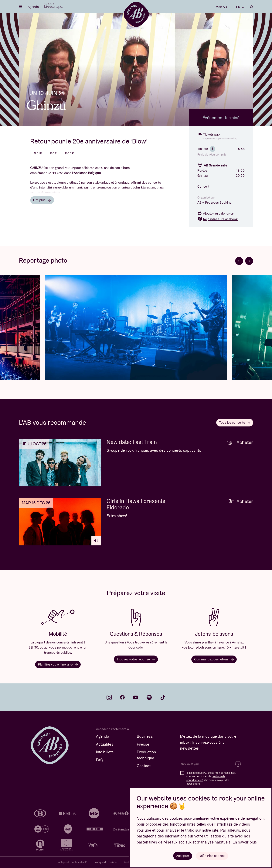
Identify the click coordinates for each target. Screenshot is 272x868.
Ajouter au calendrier (215, 213)
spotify (149, 697)
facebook (122, 697)
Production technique (146, 755)
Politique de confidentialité (72, 862)
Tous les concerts (235, 422)
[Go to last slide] (239, 261)
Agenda (33, 7)
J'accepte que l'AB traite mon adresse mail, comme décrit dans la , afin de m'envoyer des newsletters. (211, 778)
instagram (109, 697)
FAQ (100, 760)
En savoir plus (245, 842)
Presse (143, 744)
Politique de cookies (105, 862)
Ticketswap (209, 134)
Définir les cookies (212, 856)
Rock (70, 153)
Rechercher (252, 7)
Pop (54, 153)
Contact (144, 766)
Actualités (105, 744)
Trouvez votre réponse (136, 659)
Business (145, 736)
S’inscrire (238, 764)
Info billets (105, 752)
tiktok (163, 697)
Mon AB (221, 7)
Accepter (183, 856)
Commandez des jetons (214, 659)
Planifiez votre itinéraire (58, 664)
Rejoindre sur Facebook (218, 219)
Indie (37, 153)
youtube (136, 697)
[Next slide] (249, 261)
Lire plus (42, 200)
